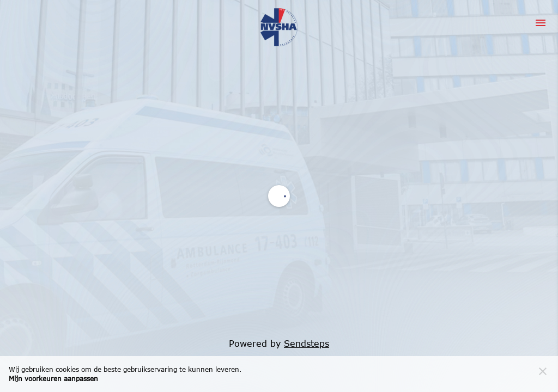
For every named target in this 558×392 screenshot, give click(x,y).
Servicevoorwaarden (257, 144)
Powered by (279, 343)
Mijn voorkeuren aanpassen (53, 379)
